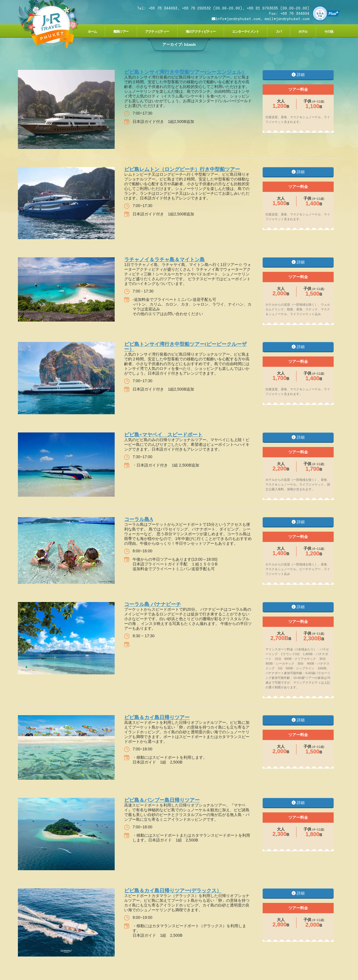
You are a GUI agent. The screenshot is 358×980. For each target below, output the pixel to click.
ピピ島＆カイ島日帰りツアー (157, 717)
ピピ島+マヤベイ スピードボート (163, 435)
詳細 (298, 75)
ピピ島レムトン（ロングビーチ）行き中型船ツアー (182, 169)
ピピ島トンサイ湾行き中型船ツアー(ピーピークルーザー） (185, 347)
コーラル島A (139, 519)
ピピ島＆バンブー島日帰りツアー (162, 800)
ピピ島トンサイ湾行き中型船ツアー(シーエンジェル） (185, 72)
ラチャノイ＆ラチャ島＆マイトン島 (164, 260)
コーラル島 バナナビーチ (153, 604)
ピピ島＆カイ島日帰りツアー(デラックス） (173, 891)
